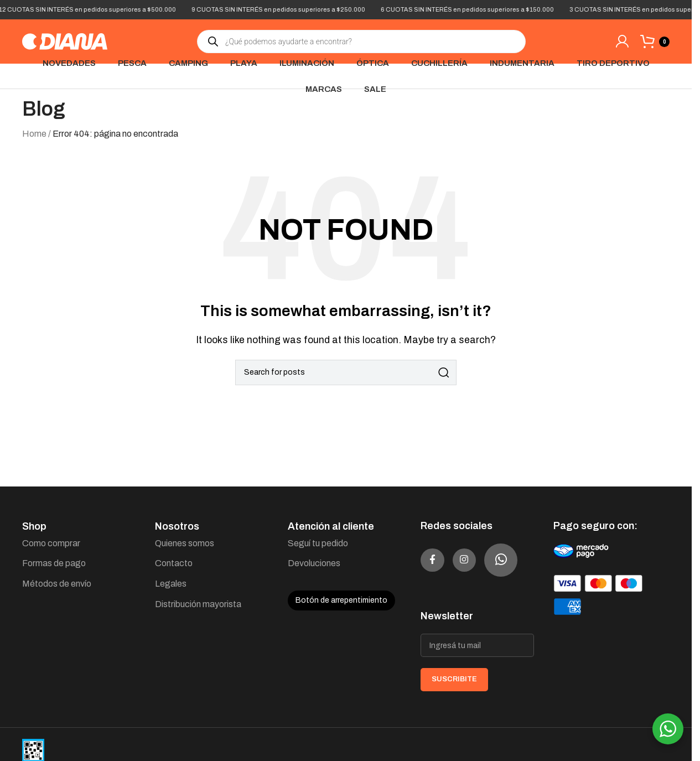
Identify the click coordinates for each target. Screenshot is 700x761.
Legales (171, 584)
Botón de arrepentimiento (341, 600)
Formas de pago (54, 563)
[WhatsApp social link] (437, 602)
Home (34, 134)
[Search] (346, 372)
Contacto (174, 563)
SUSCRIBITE (454, 721)
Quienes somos (185, 543)
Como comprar (51, 543)
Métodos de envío (57, 584)
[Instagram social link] (479, 560)
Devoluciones (314, 563)
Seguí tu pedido (318, 543)
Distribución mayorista (198, 604)
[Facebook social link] (437, 560)
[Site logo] (65, 41)
